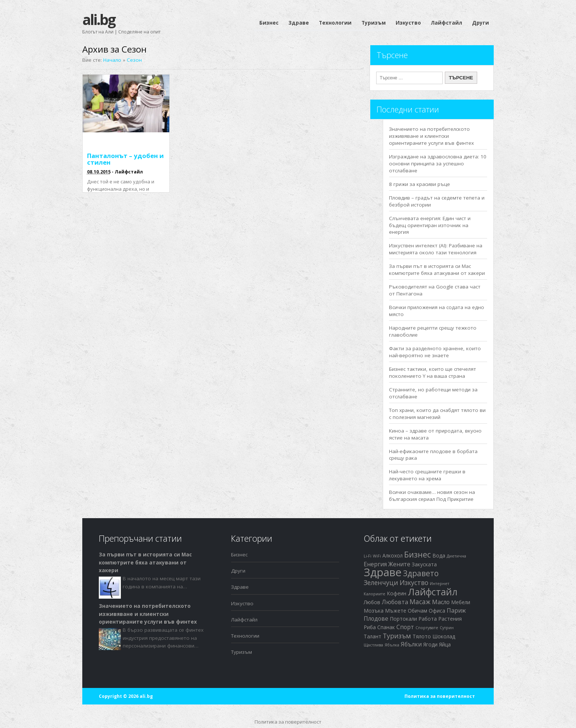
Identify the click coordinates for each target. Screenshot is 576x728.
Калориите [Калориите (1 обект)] (375, 594)
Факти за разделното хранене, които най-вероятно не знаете (435, 352)
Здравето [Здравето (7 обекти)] (421, 573)
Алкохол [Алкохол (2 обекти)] (393, 555)
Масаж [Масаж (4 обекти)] (420, 602)
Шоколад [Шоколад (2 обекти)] (444, 636)
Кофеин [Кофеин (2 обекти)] (397, 593)
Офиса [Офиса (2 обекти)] (437, 611)
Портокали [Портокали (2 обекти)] (403, 619)
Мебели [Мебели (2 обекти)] (461, 602)
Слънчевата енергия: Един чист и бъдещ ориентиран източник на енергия (430, 225)
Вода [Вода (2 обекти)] (439, 555)
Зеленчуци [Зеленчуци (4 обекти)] (381, 582)
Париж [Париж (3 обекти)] (456, 610)
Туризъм (374, 23)
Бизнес (269, 23)
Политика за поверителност (440, 696)
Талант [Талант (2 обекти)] (372, 636)
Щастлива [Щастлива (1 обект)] (373, 645)
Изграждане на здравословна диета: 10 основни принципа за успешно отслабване (438, 164)
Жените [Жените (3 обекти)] (399, 564)
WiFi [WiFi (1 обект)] (377, 556)
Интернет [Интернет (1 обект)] (440, 584)
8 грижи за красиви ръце (420, 184)
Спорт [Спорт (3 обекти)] (405, 627)
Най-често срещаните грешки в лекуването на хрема (427, 475)
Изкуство (408, 23)
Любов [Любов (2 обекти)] (372, 602)
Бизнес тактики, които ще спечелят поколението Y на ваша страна (433, 372)
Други (480, 23)
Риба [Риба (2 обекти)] (370, 627)
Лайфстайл (447, 23)
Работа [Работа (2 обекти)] (428, 619)
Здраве (299, 23)
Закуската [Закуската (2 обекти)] (424, 564)
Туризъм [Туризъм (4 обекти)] (397, 636)
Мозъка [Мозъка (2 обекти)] (374, 611)
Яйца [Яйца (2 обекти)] (445, 644)
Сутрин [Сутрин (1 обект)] (447, 628)
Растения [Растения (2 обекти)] (450, 619)
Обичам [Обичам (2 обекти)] (417, 611)
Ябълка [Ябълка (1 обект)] (392, 645)
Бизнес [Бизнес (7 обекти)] (417, 555)
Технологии (335, 23)
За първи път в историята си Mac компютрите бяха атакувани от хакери (437, 270)
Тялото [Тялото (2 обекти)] (422, 636)
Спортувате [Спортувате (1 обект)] (427, 628)
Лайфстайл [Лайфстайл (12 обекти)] (433, 592)
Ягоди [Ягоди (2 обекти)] (430, 644)
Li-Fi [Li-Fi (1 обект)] (368, 556)
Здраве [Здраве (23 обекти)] (383, 572)
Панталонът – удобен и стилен (125, 159)
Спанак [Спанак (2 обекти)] (386, 627)
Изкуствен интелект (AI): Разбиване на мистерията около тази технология (436, 249)
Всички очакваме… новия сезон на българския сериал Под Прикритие (432, 496)
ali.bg (99, 19)
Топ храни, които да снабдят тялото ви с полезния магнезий (437, 414)
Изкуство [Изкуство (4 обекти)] (414, 582)
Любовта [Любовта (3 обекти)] (395, 602)
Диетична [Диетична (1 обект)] (456, 556)
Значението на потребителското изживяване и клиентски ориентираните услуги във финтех (431, 136)
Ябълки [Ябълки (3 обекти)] (411, 644)
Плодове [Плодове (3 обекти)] (376, 618)
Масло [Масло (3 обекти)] (441, 602)
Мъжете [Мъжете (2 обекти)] (396, 611)
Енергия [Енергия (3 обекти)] (375, 564)
